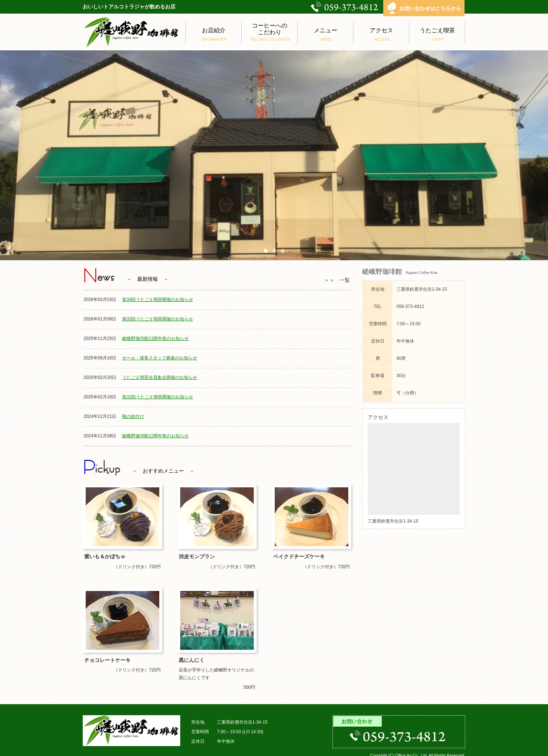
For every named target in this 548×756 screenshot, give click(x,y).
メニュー (325, 35)
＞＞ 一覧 (337, 280)
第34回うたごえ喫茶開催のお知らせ (158, 300)
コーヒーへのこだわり (269, 32)
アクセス (381, 35)
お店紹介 (213, 35)
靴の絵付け (133, 416)
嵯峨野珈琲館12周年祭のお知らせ (155, 436)
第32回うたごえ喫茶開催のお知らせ (158, 397)
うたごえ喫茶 (437, 35)
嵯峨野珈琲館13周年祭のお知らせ (155, 338)
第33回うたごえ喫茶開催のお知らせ (158, 319)
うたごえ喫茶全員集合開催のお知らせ (160, 377)
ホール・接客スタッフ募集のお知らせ (160, 358)
